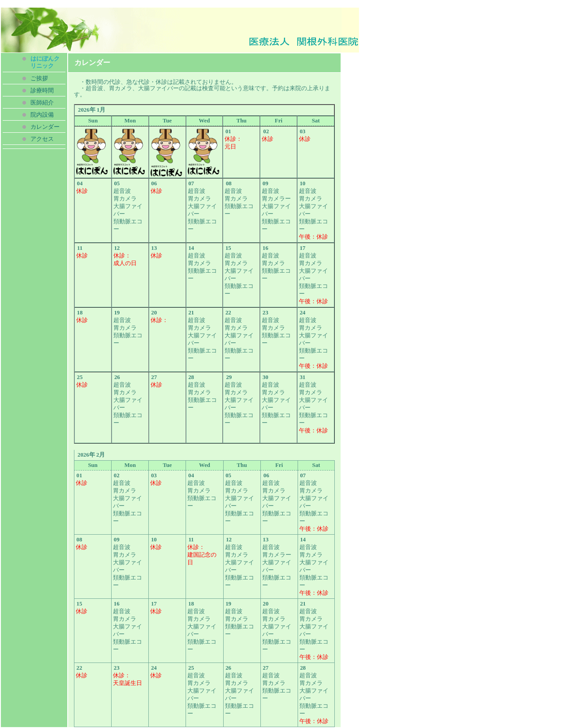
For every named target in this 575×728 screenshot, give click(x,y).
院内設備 (42, 115)
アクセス (42, 139)
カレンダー (45, 127)
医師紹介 (42, 103)
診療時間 (42, 91)
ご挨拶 (39, 78)
